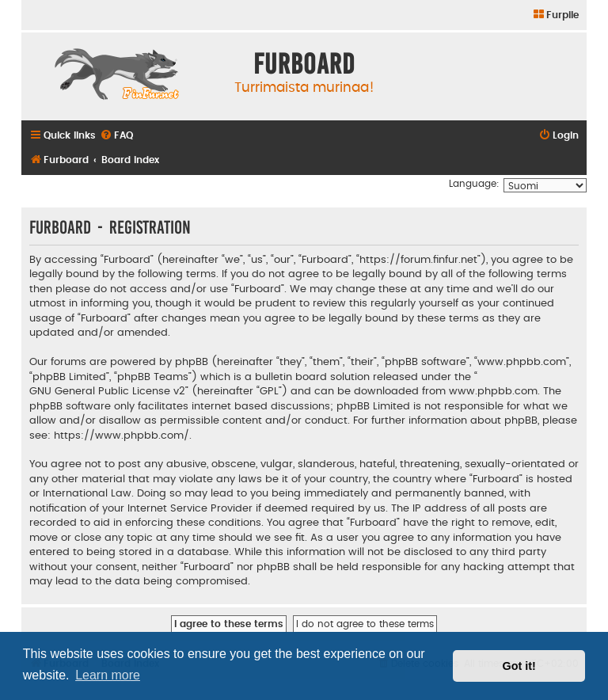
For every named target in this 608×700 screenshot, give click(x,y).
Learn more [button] (108, 675)
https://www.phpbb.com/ (122, 436)
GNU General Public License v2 (107, 391)
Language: (474, 184)
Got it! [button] (519, 666)
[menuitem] (555, 15)
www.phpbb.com (493, 391)
